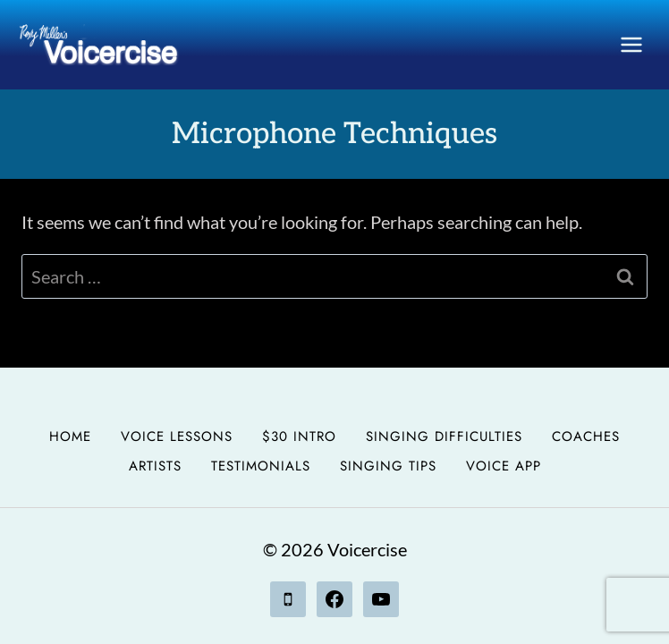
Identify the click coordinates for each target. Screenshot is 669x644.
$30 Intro (299, 436)
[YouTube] (381, 599)
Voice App (504, 466)
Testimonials (261, 466)
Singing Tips (388, 466)
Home (70, 436)
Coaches (586, 436)
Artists (155, 466)
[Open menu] (631, 44)
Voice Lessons (177, 436)
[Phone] (288, 599)
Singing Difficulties (444, 436)
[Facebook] (334, 599)
